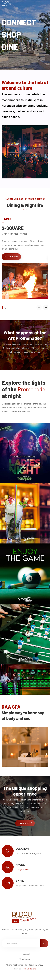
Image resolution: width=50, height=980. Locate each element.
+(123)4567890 (22, 869)
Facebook (25, 954)
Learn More (11, 257)
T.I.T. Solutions (30, 969)
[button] (46, 307)
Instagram (25, 959)
